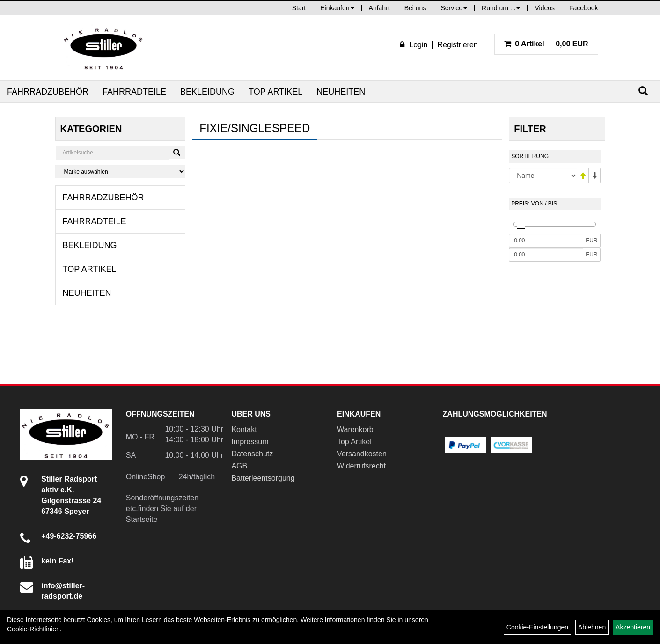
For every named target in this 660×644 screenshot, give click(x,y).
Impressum (250, 442)
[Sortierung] (543, 176)
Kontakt (244, 429)
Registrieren (457, 45)
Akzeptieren (633, 627)
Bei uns (415, 8)
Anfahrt (379, 8)
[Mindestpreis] (546, 241)
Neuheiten (341, 92)
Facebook (583, 8)
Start (299, 8)
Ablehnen (592, 627)
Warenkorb (355, 429)
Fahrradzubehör (48, 92)
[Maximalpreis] (546, 255)
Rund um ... (501, 8)
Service (454, 8)
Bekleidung (207, 92)
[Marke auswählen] (121, 172)
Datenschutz (252, 454)
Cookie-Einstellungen (537, 627)
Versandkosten (362, 454)
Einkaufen (337, 8)
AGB (239, 466)
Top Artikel (275, 92)
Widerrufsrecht (361, 466)
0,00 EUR (546, 44)
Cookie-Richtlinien (33, 629)
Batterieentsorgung (263, 478)
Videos (545, 8)
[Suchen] (643, 91)
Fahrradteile (134, 92)
